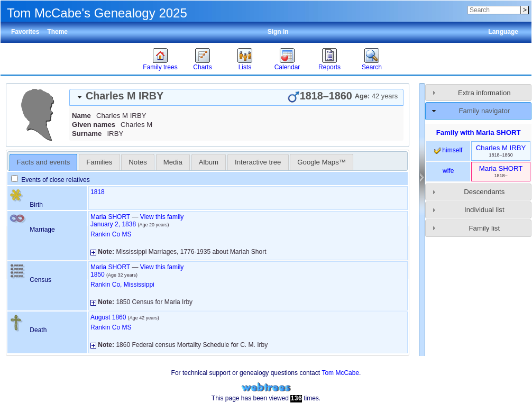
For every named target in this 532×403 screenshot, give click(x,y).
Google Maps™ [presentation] (322, 162)
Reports (329, 67)
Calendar (287, 67)
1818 (98, 192)
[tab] (236, 97)
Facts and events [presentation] (43, 162)
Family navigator (484, 111)
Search (372, 67)
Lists (245, 67)
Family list (485, 228)
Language (503, 32)
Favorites (25, 32)
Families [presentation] (99, 162)
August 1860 (108, 317)
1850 (98, 274)
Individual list (484, 210)
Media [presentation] (173, 162)
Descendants (484, 192)
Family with (479, 132)
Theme (57, 32)
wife (448, 171)
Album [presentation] (209, 162)
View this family (162, 217)
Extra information (484, 93)
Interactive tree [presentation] (258, 162)
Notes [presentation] (137, 162)
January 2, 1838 (113, 224)
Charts (202, 67)
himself (448, 150)
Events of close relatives (51, 180)
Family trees (160, 67)
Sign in (278, 32)
